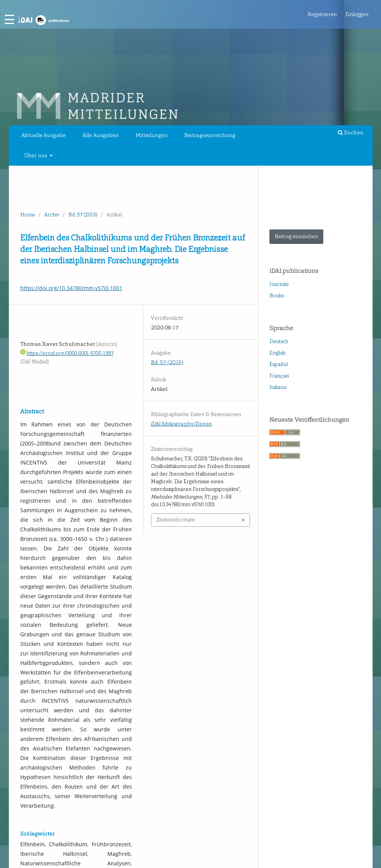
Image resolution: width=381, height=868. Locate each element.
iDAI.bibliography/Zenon (182, 424)
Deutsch (279, 341)
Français (279, 376)
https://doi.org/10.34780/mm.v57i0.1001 (71, 288)
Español (279, 364)
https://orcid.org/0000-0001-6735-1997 (70, 353)
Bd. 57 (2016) (83, 215)
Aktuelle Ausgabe (44, 135)
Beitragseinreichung (210, 135)
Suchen (351, 133)
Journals (279, 284)
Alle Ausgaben (101, 135)
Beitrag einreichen (296, 236)
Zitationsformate (176, 520)
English (277, 353)
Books (277, 296)
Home (28, 215)
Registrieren (322, 14)
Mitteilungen (152, 135)
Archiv (52, 215)
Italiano (278, 387)
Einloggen (357, 14)
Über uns (36, 156)
